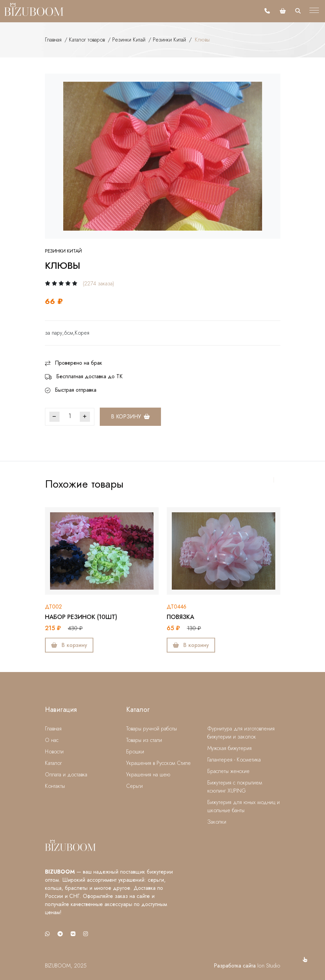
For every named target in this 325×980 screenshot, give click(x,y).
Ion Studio (269, 966)
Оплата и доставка (66, 775)
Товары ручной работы (152, 729)
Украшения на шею (148, 775)
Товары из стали (144, 740)
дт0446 (177, 607)
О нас (52, 740)
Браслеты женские (228, 771)
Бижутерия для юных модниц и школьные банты (243, 806)
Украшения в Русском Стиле (158, 763)
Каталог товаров (87, 40)
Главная (53, 40)
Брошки (135, 752)
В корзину (130, 417)
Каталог (53, 763)
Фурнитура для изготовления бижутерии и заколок (241, 733)
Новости (54, 752)
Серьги (134, 786)
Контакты (55, 786)
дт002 (53, 607)
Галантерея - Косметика (234, 760)
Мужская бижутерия (229, 748)
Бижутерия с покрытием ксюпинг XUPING (235, 787)
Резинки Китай (129, 40)
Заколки (217, 822)
